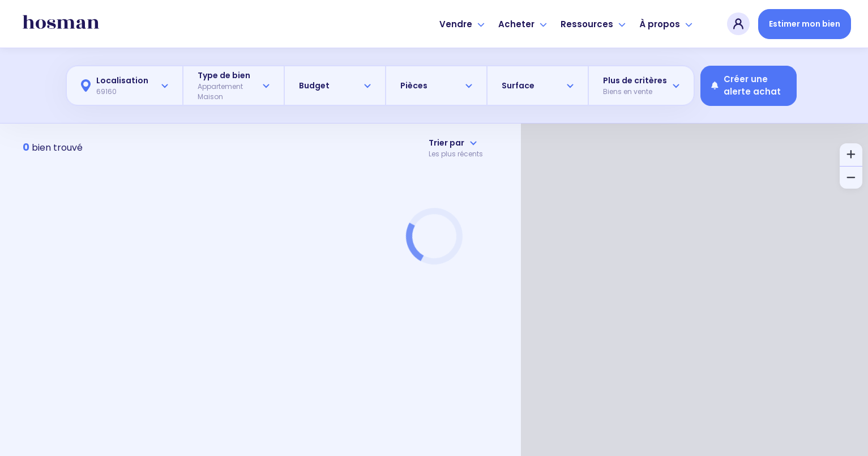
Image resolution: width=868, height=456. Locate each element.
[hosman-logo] (61, 24)
